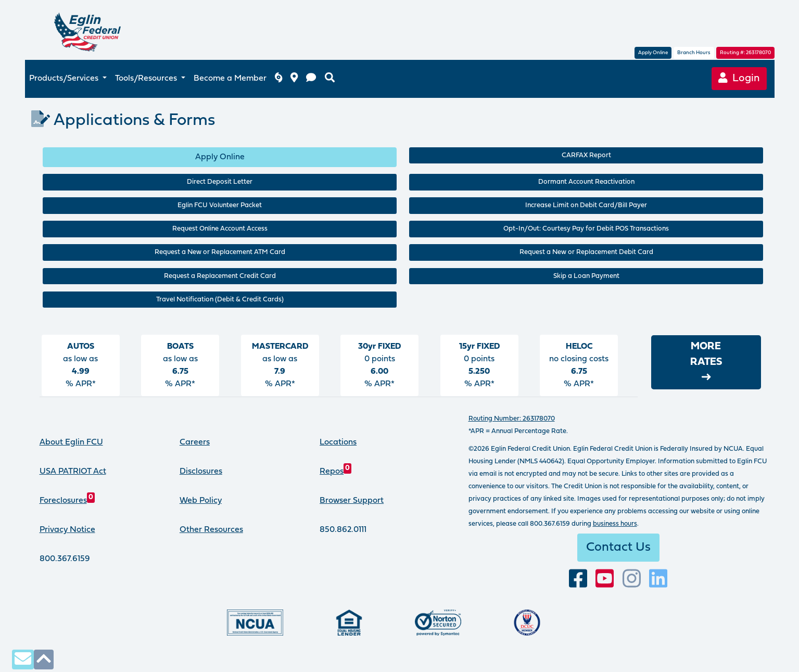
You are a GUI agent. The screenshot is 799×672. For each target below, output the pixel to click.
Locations (338, 442)
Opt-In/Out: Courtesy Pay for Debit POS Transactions (586, 229)
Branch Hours (694, 53)
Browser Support (352, 501)
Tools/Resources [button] (147, 79)
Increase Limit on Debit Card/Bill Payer (586, 205)
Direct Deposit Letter (220, 182)
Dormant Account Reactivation (586, 182)
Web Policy (201, 501)
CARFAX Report (586, 155)
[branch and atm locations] (294, 79)
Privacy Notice (67, 530)
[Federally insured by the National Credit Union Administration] (255, 623)
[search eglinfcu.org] (330, 79)
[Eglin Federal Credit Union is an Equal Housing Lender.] (349, 623)
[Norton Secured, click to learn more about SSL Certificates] (438, 623)
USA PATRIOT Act (73, 472)
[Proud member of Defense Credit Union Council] (527, 623)
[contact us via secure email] (23, 659)
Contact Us (618, 548)
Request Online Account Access (220, 229)
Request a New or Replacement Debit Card (586, 252)
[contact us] (311, 79)
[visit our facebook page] (578, 579)
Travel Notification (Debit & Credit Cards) (220, 300)
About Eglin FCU (71, 442)
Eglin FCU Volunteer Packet (220, 205)
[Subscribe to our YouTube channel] (605, 579)
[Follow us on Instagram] (632, 579)
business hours (615, 524)
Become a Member (230, 79)
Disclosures (201, 472)
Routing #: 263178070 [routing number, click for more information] (745, 53)
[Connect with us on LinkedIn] (658, 579)
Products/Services (65, 79)
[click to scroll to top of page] (44, 659)
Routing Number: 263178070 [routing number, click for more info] (512, 419)
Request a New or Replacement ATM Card (220, 252)
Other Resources (211, 530)
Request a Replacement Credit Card (220, 276)
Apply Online (653, 53)
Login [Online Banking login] (739, 78)
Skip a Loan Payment (586, 276)
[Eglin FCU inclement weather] (278, 79)
